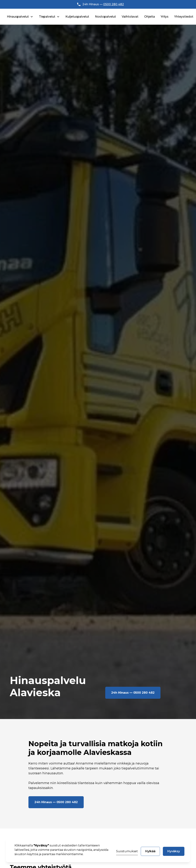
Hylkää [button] (150, 851)
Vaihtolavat (130, 17)
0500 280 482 (114, 4)
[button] (20, 17)
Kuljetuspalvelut (77, 17)
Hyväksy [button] (174, 851)
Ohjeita (150, 17)
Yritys (165, 17)
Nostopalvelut (105, 17)
